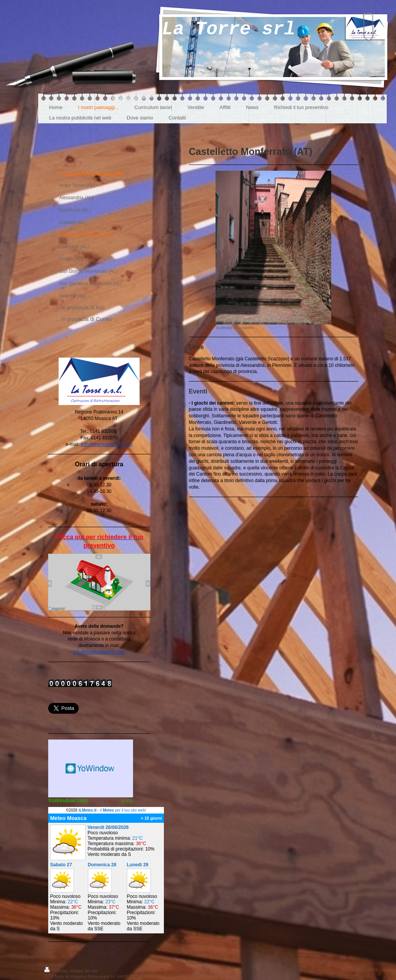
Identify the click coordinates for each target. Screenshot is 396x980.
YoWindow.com (68, 800)
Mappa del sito (84, 971)
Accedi (371, 970)
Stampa (56, 971)
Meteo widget (91, 768)
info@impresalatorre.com (107, 444)
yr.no (127, 800)
